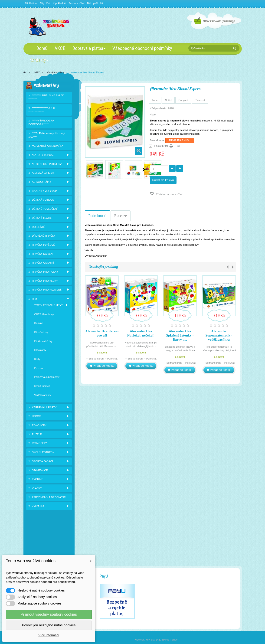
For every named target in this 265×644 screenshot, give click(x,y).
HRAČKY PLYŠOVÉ (44, 246)
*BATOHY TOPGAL (43, 156)
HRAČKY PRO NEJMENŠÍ (47, 291)
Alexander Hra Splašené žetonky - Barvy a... (180, 335)
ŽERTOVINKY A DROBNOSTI (49, 498)
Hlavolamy (40, 351)
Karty (37, 360)
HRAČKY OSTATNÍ (43, 264)
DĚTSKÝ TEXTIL (42, 219)
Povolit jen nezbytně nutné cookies (49, 625)
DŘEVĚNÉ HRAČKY (44, 237)
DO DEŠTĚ (39, 228)
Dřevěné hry (41, 333)
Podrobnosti (97, 216)
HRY (37, 72)
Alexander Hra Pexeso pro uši (102, 333)
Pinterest (200, 100)
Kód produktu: (159, 108)
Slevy (32, 546)
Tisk (178, 146)
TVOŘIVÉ (38, 480)
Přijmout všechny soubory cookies (49, 614)
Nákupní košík (95, 3)
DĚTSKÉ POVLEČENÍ (45, 210)
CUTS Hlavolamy (44, 315)
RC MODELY (40, 444)
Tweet (155, 100)
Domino (39, 324)
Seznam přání (76, 3)
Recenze (121, 216)
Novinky (34, 552)
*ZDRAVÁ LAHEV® (43, 174)
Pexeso (39, 369)
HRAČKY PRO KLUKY (45, 281)
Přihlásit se (31, 3)
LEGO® (37, 417)
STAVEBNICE (40, 471)
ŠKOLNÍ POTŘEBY (43, 453)
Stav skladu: (157, 140)
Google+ (183, 100)
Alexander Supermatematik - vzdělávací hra (219, 335)
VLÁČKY (37, 489)
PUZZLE (37, 435)
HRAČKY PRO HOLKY (45, 273)
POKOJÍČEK (39, 426)
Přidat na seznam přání (169, 194)
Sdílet (168, 100)
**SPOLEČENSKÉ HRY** (49, 306)
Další (144, 170)
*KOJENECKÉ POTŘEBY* (47, 165)
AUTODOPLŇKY (42, 183)
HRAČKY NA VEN (42, 255)
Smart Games (42, 387)
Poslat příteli (162, 146)
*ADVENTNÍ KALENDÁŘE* (48, 147)
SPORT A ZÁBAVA (43, 462)
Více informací (49, 635)
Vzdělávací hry (56, 72)
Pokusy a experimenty (47, 378)
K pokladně (59, 3)
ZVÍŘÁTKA (38, 507)
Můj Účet (45, 3)
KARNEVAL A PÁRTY (44, 408)
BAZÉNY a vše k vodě (45, 192)
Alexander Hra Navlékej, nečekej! (141, 333)
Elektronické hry (43, 342)
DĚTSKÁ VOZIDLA (43, 201)
